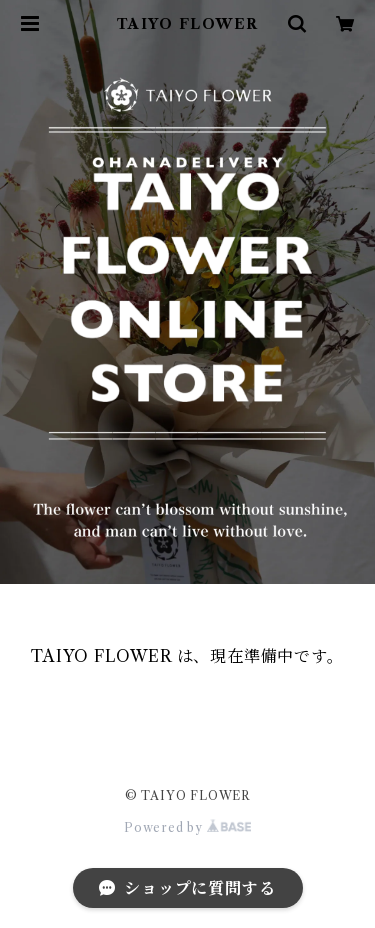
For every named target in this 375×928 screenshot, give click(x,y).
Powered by (187, 827)
